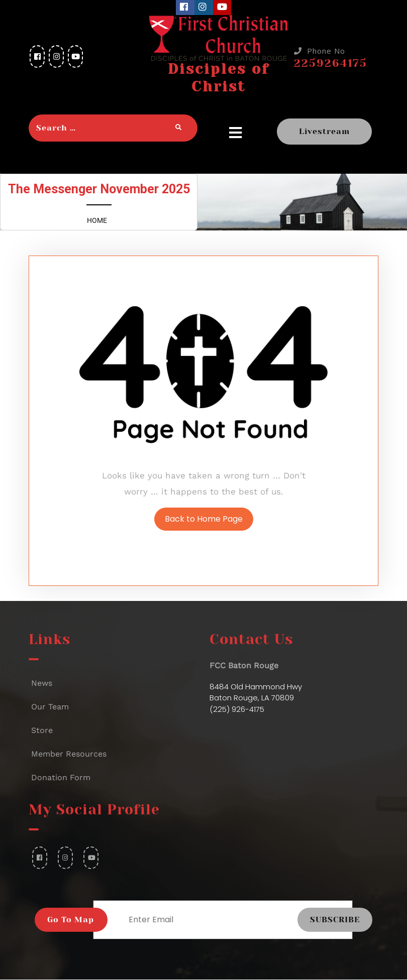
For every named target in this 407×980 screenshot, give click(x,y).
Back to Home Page (204, 519)
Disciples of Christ (219, 78)
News (42, 683)
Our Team (50, 707)
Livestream (324, 131)
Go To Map (71, 920)
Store (42, 730)
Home (97, 220)
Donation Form (61, 777)
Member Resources (69, 754)
